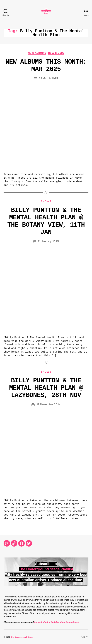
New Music (56, 53)
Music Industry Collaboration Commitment (57, 622)
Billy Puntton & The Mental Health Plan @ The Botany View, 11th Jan (46, 221)
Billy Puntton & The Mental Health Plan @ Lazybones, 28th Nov (46, 388)
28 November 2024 (49, 404)
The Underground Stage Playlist (46, 569)
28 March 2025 (48, 78)
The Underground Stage (22, 637)
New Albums (37, 53)
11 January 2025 (48, 241)
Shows (46, 201)
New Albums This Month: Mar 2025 (46, 66)
